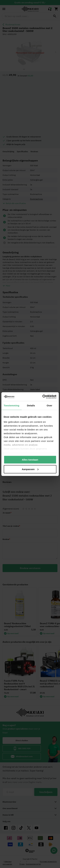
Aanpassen (30, 469)
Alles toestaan (30, 460)
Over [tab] (50, 405)
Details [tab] (31, 405)
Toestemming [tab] (12, 405)
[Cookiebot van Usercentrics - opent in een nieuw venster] (43, 397)
